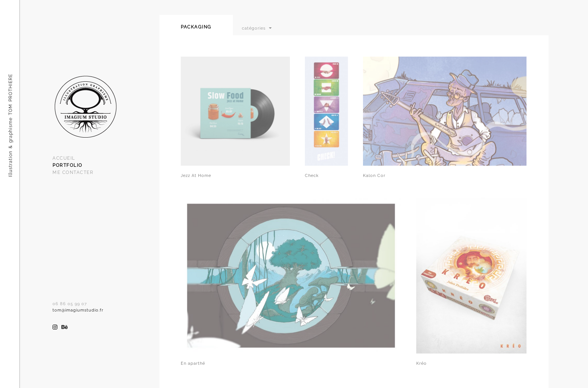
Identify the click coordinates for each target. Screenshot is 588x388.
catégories (254, 28)
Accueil (64, 158)
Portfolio (67, 165)
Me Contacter (73, 172)
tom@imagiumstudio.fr (78, 310)
